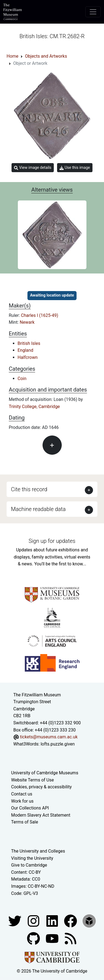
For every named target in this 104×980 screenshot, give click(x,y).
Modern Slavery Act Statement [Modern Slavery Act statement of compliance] (41, 815)
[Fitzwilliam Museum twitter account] (15, 921)
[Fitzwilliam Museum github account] (34, 938)
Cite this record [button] (29, 489)
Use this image (75, 168)
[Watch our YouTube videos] (53, 938)
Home (12, 56)
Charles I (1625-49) (40, 315)
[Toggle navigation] (93, 12)
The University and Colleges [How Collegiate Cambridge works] (38, 851)
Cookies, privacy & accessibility (42, 787)
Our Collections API (30, 808)
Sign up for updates (52, 541)
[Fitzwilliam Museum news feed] (71, 938)
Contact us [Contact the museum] (22, 794)
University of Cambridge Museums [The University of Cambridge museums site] (45, 773)
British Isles (29, 343)
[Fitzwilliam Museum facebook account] (53, 921)
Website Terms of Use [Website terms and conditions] (33, 780)
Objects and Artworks (46, 56)
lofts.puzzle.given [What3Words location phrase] (58, 744)
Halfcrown (28, 357)
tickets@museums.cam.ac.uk (49, 737)
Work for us (23, 801)
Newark (27, 322)
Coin (22, 379)
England (25, 350)
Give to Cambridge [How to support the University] (29, 865)
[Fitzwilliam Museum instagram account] (34, 921)
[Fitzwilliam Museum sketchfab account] (89, 921)
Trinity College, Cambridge (34, 407)
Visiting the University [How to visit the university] (32, 858)
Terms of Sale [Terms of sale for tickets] (25, 822)
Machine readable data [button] (38, 509)
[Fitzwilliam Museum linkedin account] (71, 921)
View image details (33, 168)
